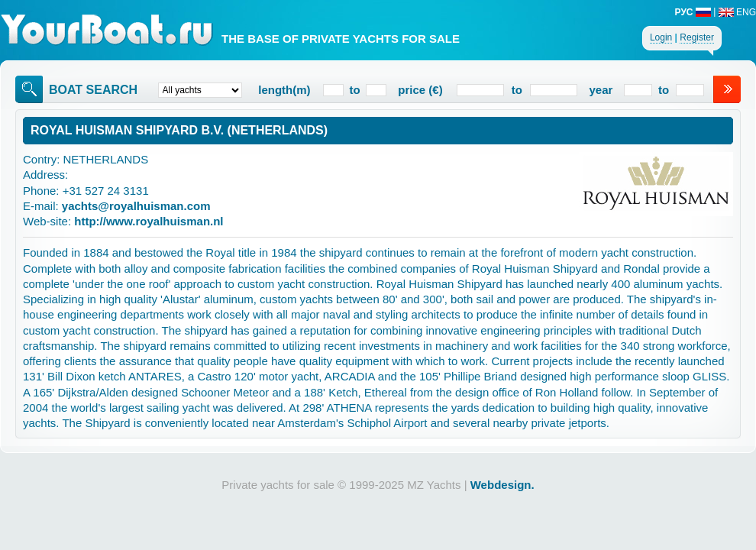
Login (661, 37)
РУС (693, 12)
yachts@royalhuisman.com (136, 206)
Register (697, 37)
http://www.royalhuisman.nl (149, 221)
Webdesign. (502, 485)
